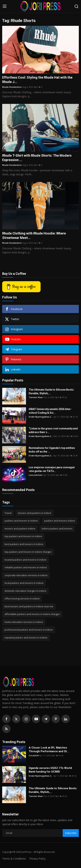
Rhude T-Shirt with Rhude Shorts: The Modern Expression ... (37, 158)
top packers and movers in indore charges (28, 552)
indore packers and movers (57, 529)
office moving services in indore (22, 599)
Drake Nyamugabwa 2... (41, 417)
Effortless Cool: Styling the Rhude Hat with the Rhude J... (37, 80)
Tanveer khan (36, 397)
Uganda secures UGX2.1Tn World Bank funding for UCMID (50, 770)
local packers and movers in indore (24, 583)
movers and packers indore (20, 529)
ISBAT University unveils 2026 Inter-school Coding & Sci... (50, 411)
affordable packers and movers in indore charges (32, 614)
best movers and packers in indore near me (29, 606)
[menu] (5, 6)
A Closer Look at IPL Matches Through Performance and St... (49, 749)
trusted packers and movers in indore (26, 560)
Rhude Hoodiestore (12, 87)
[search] (76, 6)
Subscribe (71, 833)
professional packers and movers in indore (29, 630)
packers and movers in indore (21, 521)
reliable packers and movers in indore (26, 567)
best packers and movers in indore (24, 544)
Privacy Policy (37, 859)
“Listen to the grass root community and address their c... (53, 430)
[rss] (6, 729)
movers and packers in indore (35, 513)
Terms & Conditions (14, 859)
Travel (8, 513)
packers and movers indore (60, 521)
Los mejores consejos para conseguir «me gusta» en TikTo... (52, 469)
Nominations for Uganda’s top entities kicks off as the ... (52, 450)
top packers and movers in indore (23, 536)
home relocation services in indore (24, 622)
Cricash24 (34, 755)
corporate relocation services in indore (26, 575)
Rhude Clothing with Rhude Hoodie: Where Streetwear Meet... (34, 236)
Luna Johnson (36, 475)
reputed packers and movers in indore (26, 638)
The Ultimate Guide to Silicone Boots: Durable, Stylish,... (51, 391)
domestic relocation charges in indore (25, 591)
